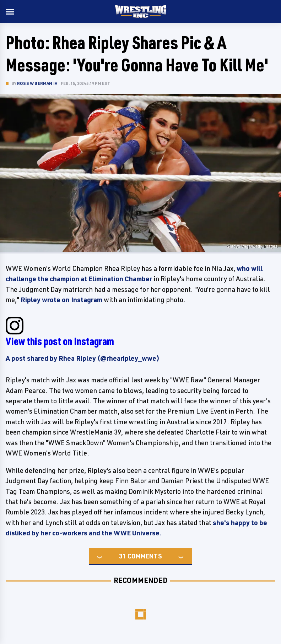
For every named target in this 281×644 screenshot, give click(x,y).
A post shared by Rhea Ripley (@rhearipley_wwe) (83, 358)
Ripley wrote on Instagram (61, 300)
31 (123, 556)
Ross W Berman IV (37, 83)
